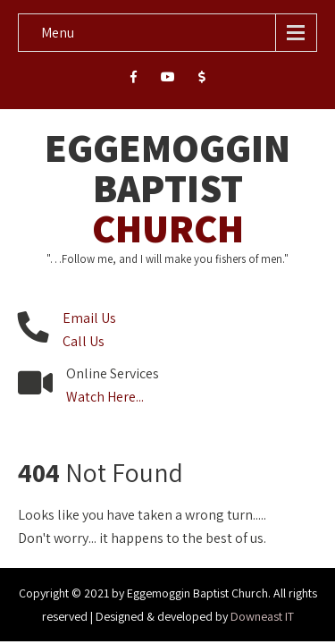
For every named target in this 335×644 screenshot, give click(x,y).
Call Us (84, 341)
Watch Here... (105, 397)
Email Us (89, 318)
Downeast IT (262, 616)
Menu (58, 33)
